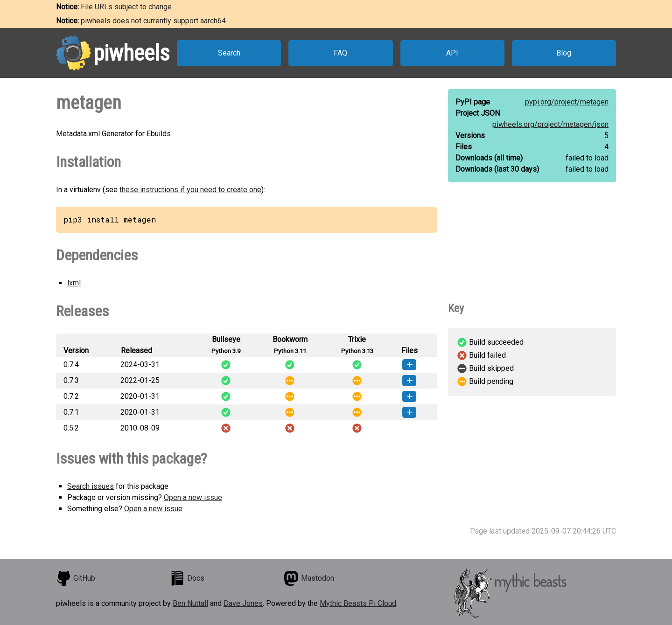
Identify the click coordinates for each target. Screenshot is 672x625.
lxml (74, 283)
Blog (564, 53)
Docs (187, 578)
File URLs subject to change (126, 7)
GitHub (76, 578)
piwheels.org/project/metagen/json (550, 124)
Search (229, 53)
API (452, 53)
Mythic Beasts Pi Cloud (358, 603)
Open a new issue (193, 497)
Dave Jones (243, 603)
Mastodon (309, 578)
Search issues (91, 486)
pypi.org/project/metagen (567, 102)
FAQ (340, 53)
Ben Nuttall (190, 603)
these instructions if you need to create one (190, 190)
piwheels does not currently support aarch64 (153, 21)
